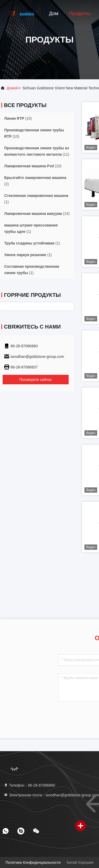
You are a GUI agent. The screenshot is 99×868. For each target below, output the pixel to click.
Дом (54, 13)
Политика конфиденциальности (33, 862)
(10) (18, 118)
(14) (37, 214)
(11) (37, 151)
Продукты (80, 13)
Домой (12, 88)
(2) (35, 181)
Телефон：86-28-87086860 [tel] (29, 785)
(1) (36, 199)
